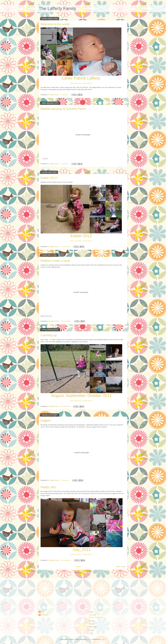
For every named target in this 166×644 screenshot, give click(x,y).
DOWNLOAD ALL (87, 83)
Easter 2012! (49, 178)
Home (78, 567)
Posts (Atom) (88, 572)
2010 (89, 633)
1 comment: (65, 95)
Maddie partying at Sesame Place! (63, 109)
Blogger (103, 639)
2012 (89, 612)
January (92, 627)
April (91, 624)
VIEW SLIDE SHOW (75, 83)
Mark (43, 612)
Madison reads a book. (56, 261)
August (91, 615)
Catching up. (49, 335)
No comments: (65, 247)
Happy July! (48, 487)
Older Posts (121, 567)
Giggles (46, 421)
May (90, 621)
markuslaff (44, 615)
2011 (89, 630)
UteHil (89, 639)
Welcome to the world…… (58, 24)
